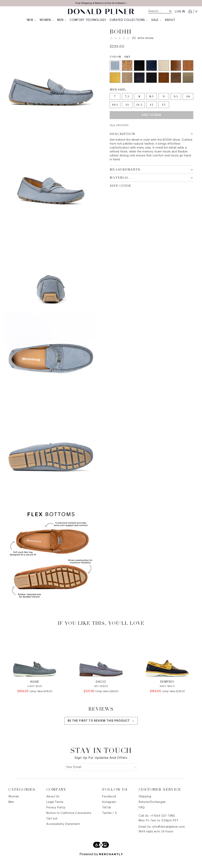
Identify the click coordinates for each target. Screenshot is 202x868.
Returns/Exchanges (152, 812)
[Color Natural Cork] (127, 73)
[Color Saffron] (115, 86)
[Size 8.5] (151, 104)
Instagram (109, 812)
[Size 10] (188, 104)
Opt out (52, 828)
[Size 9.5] (176, 104)
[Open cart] (193, 11)
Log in (180, 12)
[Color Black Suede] (151, 86)
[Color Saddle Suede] (164, 86)
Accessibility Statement (63, 834)
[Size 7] (115, 104)
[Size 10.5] (115, 113)
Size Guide (121, 194)
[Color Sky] (115, 73)
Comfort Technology (88, 20)
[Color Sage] (188, 86)
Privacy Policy (56, 817)
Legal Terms (55, 812)
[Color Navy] (139, 86)
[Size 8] (139, 104)
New (32, 20)
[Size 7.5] (127, 104)
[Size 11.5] (139, 113)
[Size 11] (127, 113)
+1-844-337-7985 (163, 825)
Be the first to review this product (101, 730)
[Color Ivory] (164, 73)
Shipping (145, 806)
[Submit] (135, 777)
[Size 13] (164, 113)
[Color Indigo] (151, 73)
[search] (159, 11)
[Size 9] (164, 104)
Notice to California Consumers (69, 823)
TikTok (107, 817)
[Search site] (170, 11)
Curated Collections (129, 20)
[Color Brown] (176, 86)
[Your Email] (98, 777)
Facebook (109, 806)
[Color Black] (139, 73)
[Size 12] (151, 113)
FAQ (142, 817)
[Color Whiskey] (176, 73)
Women (47, 20)
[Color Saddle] (188, 73)
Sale (157, 20)
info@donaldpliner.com (169, 836)
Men (62, 20)
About (170, 20)
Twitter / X (110, 823)
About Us (53, 806)
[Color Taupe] (127, 86)
